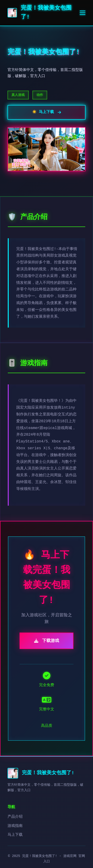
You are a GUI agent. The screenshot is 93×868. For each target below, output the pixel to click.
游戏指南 (15, 826)
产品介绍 (15, 817)
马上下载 (15, 835)
